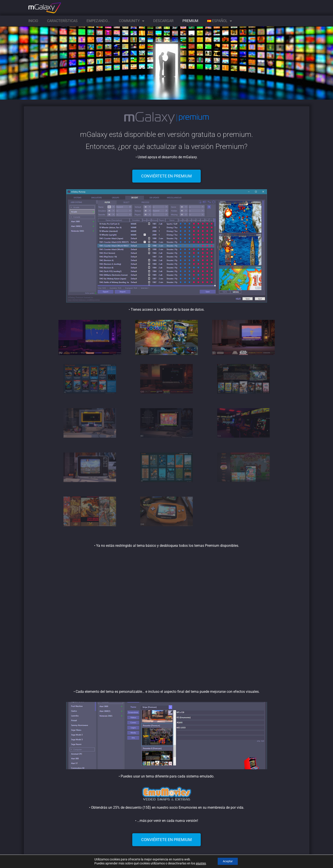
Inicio (33, 21)
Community (132, 21)
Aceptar (228, 861)
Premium (190, 21)
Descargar (163, 21)
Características (62, 21)
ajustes (199, 863)
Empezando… (98, 21)
